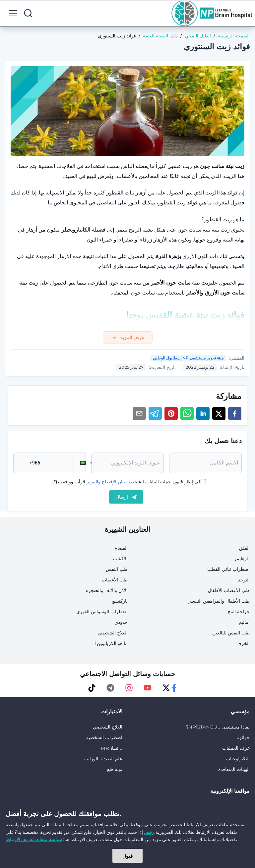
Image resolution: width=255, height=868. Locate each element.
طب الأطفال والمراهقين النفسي (219, 602)
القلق (244, 549)
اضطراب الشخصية (104, 739)
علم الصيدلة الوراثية (103, 760)
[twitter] (219, 415)
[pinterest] (171, 415)
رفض (149, 832)
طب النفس (117, 570)
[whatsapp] (187, 415)
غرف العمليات (236, 749)
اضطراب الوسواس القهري (102, 613)
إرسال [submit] (126, 498)
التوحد (244, 581)
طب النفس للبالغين (231, 634)
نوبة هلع (115, 771)
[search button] (28, 13)
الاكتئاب (120, 560)
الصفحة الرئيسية (234, 36)
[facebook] (235, 415)
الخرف (243, 645)
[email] (139, 415)
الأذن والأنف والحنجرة (107, 592)
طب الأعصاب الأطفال (229, 592)
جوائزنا (243, 739)
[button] (79, 464)
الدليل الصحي (198, 36)
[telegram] (155, 415)
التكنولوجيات (238, 760)
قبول (127, 856)
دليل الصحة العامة (160, 36)
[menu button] (13, 13)
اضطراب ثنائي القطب (228, 570)
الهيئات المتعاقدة (234, 771)
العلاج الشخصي (113, 634)
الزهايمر (242, 560)
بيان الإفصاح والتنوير (106, 483)
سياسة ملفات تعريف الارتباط (34, 839)
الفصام (121, 549)
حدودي (121, 624)
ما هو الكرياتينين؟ (111, 645)
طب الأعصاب (115, 581)
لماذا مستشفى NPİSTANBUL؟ (218, 728)
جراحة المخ (239, 613)
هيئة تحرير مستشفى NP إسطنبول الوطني (188, 359)
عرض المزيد (127, 338)
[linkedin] (203, 415)
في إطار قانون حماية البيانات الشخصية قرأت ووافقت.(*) (126, 483)
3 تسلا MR (112, 749)
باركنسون (119, 602)
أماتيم (244, 624)
